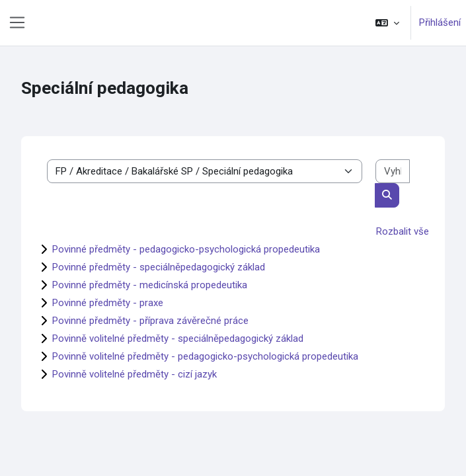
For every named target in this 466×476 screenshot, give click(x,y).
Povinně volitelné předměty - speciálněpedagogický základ (178, 338)
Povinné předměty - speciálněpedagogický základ (159, 267)
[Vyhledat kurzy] (393, 172)
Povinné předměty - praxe (108, 303)
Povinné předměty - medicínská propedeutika (150, 285)
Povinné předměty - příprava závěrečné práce (150, 321)
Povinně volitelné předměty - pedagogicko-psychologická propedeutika (205, 356)
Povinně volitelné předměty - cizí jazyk (135, 374)
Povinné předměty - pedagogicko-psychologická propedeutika (186, 249)
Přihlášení (440, 22)
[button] (387, 23)
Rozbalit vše (403, 231)
